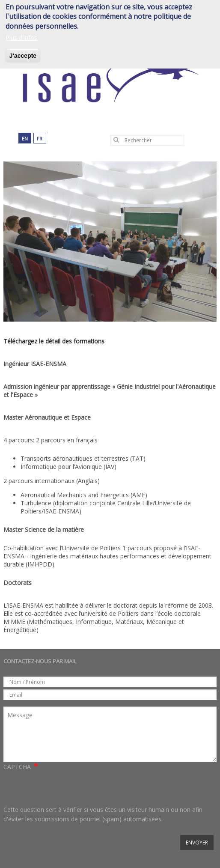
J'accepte (23, 56)
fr (40, 139)
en (25, 139)
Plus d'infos (21, 37)
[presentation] (68, 788)
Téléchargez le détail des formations (54, 341)
